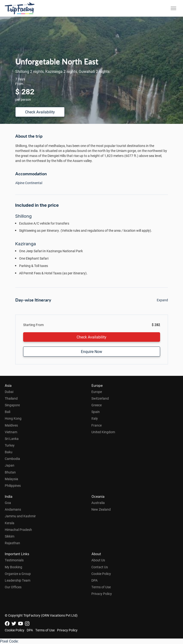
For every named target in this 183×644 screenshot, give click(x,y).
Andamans (13, 509)
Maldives (11, 425)
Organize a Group (18, 574)
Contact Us (100, 567)
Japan (10, 465)
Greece (97, 405)
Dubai (9, 392)
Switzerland (100, 398)
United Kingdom (103, 432)
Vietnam (11, 432)
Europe (97, 392)
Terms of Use (101, 587)
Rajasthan (12, 543)
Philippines (13, 486)
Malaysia (11, 479)
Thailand (11, 398)
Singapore (12, 405)
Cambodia (12, 459)
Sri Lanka (12, 439)
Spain (96, 412)
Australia (98, 503)
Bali (8, 412)
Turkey (10, 445)
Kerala (10, 523)
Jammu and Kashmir (20, 516)
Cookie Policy (101, 574)
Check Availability (40, 112)
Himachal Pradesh (18, 530)
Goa (8, 503)
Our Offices (13, 587)
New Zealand (101, 509)
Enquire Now (91, 351)
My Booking (13, 567)
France (97, 425)
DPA (94, 580)
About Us (98, 560)
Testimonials (14, 560)
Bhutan (10, 472)
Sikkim (10, 536)
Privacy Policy (102, 594)
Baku (9, 452)
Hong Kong (13, 418)
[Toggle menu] (173, 8)
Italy (95, 418)
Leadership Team (18, 580)
